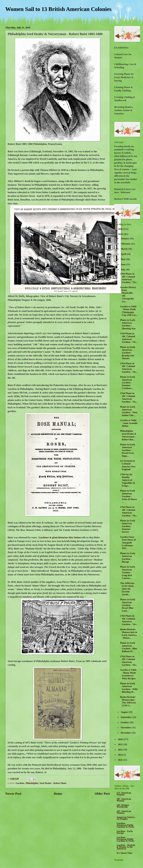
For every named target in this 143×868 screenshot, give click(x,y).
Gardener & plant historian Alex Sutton (60, 537)
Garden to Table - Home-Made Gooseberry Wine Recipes (128, 674)
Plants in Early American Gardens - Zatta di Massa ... (128, 496)
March (124, 249)
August (125, 712)
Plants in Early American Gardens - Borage (128, 558)
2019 (121, 234)
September (126, 717)
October (125, 722)
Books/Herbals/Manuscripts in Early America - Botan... (129, 634)
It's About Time (125, 853)
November (126, 728)
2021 (121, 744)
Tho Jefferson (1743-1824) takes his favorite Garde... (127, 589)
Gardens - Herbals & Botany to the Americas (126, 847)
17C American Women (124, 794)
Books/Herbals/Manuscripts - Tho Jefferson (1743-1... (128, 701)
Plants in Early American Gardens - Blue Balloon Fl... (129, 647)
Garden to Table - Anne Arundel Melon (129, 423)
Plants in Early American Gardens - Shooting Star (128, 324)
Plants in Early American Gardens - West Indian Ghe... (129, 411)
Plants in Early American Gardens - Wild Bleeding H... (129, 688)
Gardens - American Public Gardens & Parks (126, 825)
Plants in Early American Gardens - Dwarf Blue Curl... (128, 605)
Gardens (20, 783)
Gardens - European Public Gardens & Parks (126, 839)
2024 (121, 755)
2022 (121, 750)
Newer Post (13, 794)
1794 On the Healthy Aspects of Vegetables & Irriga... (128, 480)
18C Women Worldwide (123, 806)
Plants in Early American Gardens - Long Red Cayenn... (128, 572)
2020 (121, 739)
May (123, 259)
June (124, 264)
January (125, 238)
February (126, 244)
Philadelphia (32, 783)
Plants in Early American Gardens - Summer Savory (128, 526)
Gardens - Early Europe (125, 832)
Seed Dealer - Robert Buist (53, 783)
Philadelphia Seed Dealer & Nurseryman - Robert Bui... (128, 435)
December (126, 733)
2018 (121, 229)
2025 (121, 760)
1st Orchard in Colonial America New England (128, 465)
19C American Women (124, 812)
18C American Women (124, 800)
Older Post (102, 794)
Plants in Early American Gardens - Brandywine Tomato (128, 353)
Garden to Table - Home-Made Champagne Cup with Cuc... (129, 311)
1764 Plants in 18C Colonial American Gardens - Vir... (129, 278)
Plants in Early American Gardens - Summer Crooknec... (128, 383)
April (124, 254)
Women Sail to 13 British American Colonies (58, 9)
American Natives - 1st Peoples (126, 818)
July (123, 270)
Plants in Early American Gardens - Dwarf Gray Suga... (128, 450)
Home (58, 794)
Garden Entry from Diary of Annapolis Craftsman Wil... (128, 543)
